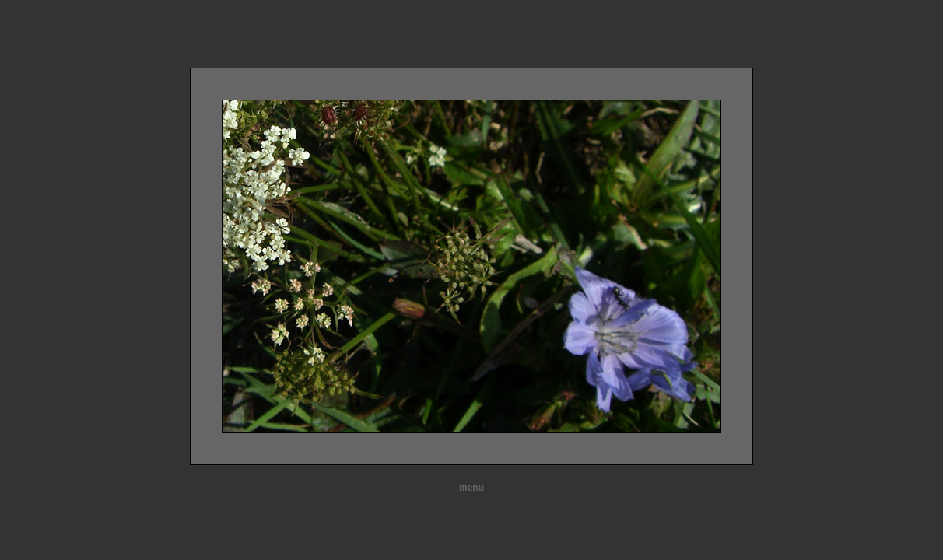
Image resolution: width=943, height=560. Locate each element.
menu (471, 488)
